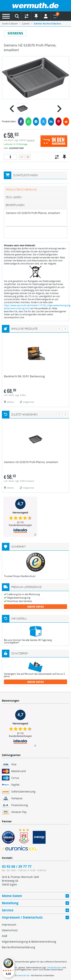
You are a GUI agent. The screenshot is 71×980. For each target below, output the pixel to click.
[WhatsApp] (28, 122)
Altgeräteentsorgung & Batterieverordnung (29, 942)
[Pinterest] (59, 122)
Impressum (9, 925)
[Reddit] (66, 122)
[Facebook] (21, 122)
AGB (5, 936)
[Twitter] (44, 122)
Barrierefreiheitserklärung (18, 947)
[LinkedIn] (51, 122)
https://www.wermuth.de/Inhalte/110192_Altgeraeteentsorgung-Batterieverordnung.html (37, 307)
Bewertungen (15, 205)
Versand (31, 140)
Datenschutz (10, 930)
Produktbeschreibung (21, 189)
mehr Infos (36, 607)
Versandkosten (54, 967)
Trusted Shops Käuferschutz (20, 576)
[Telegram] (36, 122)
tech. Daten (14, 197)
